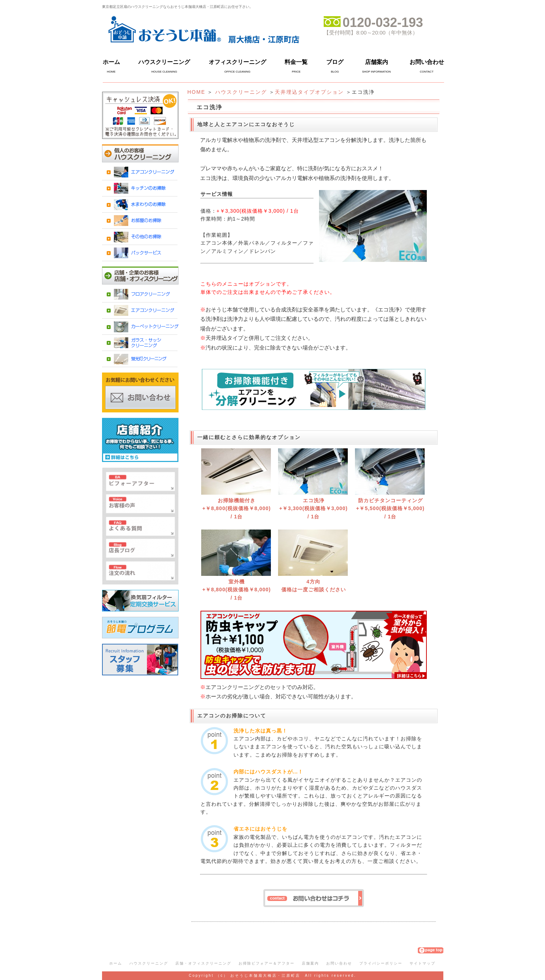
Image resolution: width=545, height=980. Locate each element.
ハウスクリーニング (164, 62)
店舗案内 (377, 62)
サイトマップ (422, 963)
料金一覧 (296, 62)
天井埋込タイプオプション (309, 92)
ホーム (111, 62)
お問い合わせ (427, 62)
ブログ (335, 62)
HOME (197, 92)
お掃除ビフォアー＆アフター (267, 963)
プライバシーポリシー (381, 963)
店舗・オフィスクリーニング (203, 963)
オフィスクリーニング (237, 62)
